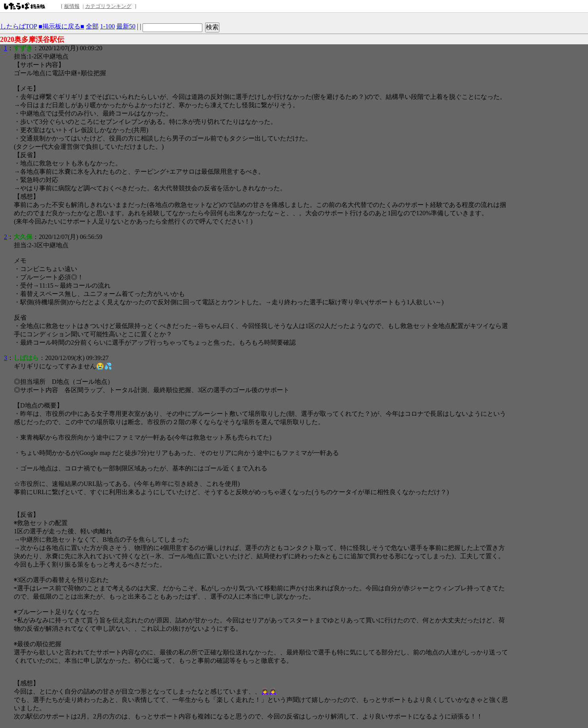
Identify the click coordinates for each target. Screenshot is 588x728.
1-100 (108, 26)
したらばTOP (18, 26)
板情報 (72, 6)
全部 (92, 26)
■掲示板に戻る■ (61, 26)
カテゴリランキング (108, 6)
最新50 (126, 26)
